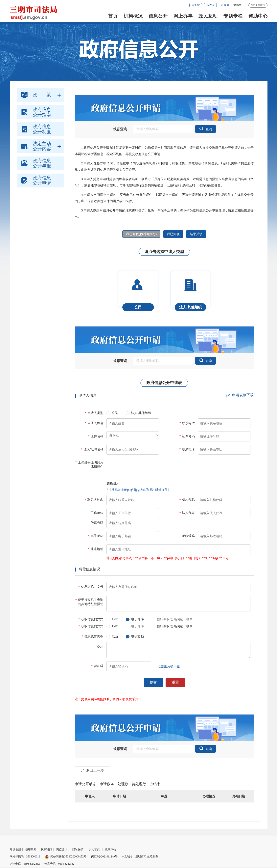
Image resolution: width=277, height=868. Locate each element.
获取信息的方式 (91, 620)
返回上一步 (92, 771)
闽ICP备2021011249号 (104, 857)
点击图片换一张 (169, 667)
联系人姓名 (94, 500)
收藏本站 (110, 850)
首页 (113, 16)
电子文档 (137, 637)
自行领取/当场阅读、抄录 (175, 627)
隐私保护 (78, 850)
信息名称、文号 (91, 587)
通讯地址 (96, 550)
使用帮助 (31, 850)
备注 (100, 647)
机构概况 (133, 16)
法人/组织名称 (92, 450)
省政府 (210, 5)
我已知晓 (173, 234)
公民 (115, 414)
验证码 (97, 667)
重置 (175, 683)
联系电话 (187, 424)
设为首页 (94, 850)
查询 (205, 129)
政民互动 (208, 16)
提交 (153, 683)
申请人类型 (94, 414)
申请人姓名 (94, 424)
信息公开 (158, 16)
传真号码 (97, 523)
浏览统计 (62, 850)
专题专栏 (233, 16)
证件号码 (187, 437)
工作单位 (97, 513)
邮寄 (115, 627)
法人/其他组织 (141, 414)
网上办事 (183, 16)
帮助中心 (258, 16)
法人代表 (187, 513)
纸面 (115, 637)
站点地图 (15, 850)
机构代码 (187, 500)
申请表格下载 (240, 396)
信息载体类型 (92, 637)
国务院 (196, 5)
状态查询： (121, 129)
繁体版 (238, 5)
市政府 (225, 5)
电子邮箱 (96, 536)
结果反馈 (197, 234)
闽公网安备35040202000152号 (66, 857)
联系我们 (46, 850)
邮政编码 (188, 536)
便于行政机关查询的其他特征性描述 (89, 602)
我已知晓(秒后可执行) (140, 234)
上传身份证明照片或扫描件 (89, 465)
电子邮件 (137, 620)
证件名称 (96, 437)
